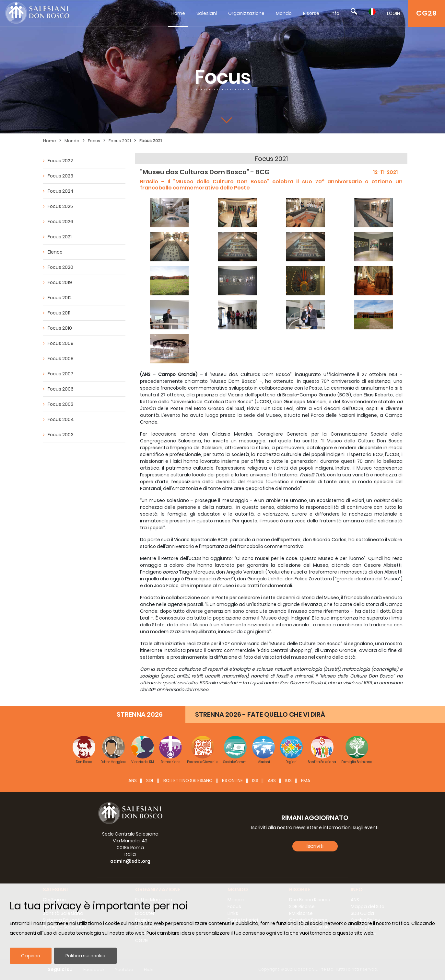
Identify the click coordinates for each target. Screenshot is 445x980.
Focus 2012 (60, 298)
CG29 (427, 13)
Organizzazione (246, 13)
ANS (133, 781)
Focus (94, 141)
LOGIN (393, 13)
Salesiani (207, 13)
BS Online (232, 781)
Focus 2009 (61, 343)
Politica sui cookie (85, 956)
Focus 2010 (60, 328)
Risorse (311, 13)
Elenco (55, 252)
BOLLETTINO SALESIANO (188, 781)
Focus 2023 (60, 176)
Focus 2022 (60, 161)
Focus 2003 (61, 435)
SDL (150, 781)
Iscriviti (315, 846)
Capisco (31, 956)
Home (178, 13)
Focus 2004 (61, 419)
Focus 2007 (60, 374)
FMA (306, 781)
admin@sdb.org (130, 861)
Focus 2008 (61, 359)
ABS (272, 781)
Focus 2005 (60, 404)
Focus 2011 (59, 313)
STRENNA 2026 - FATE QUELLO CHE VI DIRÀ (260, 714)
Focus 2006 (61, 389)
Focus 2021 (120, 141)
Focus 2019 (60, 282)
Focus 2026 (60, 222)
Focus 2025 (60, 206)
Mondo (284, 13)
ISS (255, 781)
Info (335, 13)
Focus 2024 (61, 191)
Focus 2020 (60, 267)
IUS (288, 781)
